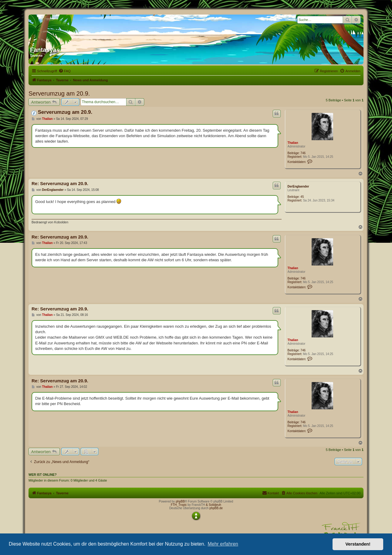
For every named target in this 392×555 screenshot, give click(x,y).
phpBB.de (216, 508)
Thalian (293, 143)
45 (302, 197)
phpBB (180, 501)
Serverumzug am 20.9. (59, 93)
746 (303, 153)
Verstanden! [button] (358, 544)
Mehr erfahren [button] (223, 544)
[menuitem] (65, 71)
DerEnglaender (298, 186)
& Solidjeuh (213, 505)
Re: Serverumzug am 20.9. (60, 183)
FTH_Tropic (179, 505)
